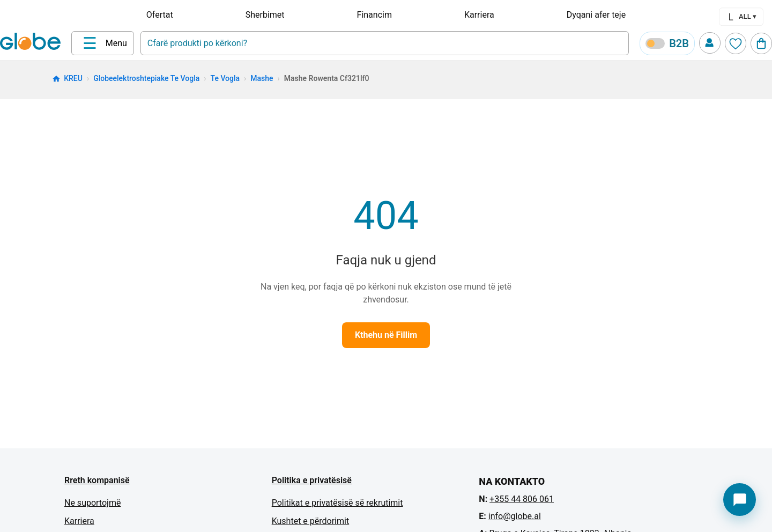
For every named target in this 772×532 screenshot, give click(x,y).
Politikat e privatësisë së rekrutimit (337, 503)
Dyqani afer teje (596, 15)
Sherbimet (265, 15)
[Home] (32, 42)
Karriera (479, 15)
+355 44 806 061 (522, 499)
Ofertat (160, 15)
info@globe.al (515, 516)
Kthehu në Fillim (386, 335)
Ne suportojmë (92, 503)
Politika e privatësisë (312, 480)
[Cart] (761, 43)
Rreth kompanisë (97, 480)
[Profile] (710, 43)
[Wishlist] (736, 43)
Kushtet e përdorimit (310, 521)
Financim (374, 15)
